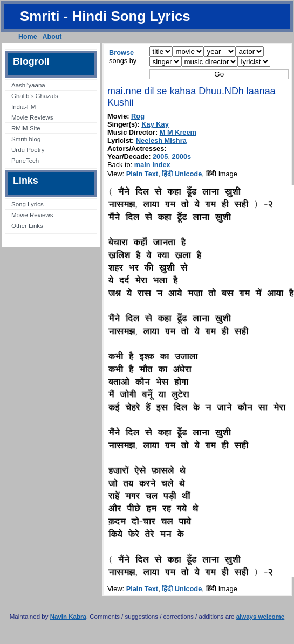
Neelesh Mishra (161, 140)
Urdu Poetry (28, 150)
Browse (121, 53)
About (52, 37)
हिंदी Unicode (182, 174)
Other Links (27, 226)
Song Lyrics (28, 204)
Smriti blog (26, 139)
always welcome (261, 617)
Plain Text (142, 174)
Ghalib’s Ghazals (35, 96)
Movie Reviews (32, 117)
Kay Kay (155, 124)
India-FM (23, 107)
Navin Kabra (68, 617)
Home (28, 37)
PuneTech (25, 161)
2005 (160, 157)
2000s (182, 157)
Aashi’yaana (28, 85)
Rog (138, 116)
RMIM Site (26, 128)
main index (152, 165)
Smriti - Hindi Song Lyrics (105, 16)
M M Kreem (178, 132)
